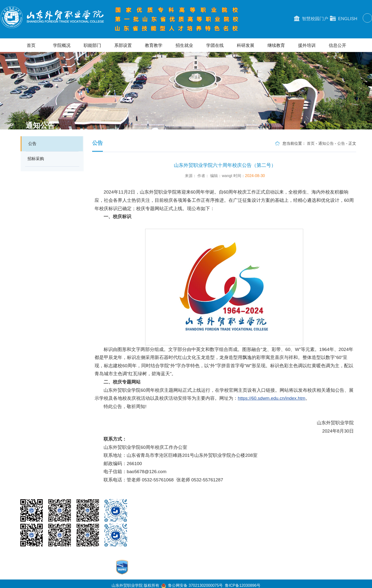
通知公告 (326, 143)
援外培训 (307, 45)
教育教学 (154, 45)
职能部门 (92, 45)
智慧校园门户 (311, 18)
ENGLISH (344, 18)
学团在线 (215, 45)
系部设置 (123, 45)
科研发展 (246, 45)
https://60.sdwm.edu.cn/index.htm (272, 398)
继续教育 (276, 45)
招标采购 (36, 159)
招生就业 (184, 45)
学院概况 (62, 45)
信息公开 (337, 45)
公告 (32, 144)
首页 (31, 45)
